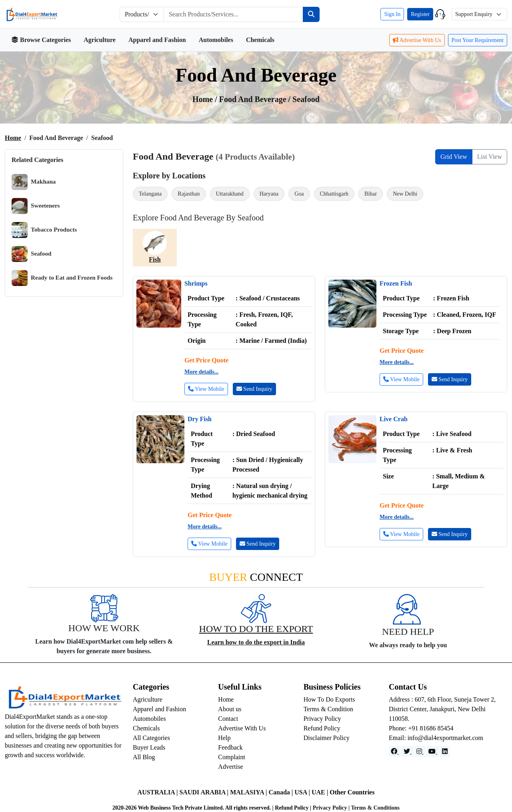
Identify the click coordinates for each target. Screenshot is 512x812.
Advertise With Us (417, 40)
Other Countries (352, 792)
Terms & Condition (328, 709)
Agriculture (100, 40)
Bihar (371, 194)
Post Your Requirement (478, 40)
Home (13, 138)
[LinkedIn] (445, 751)
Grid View (454, 157)
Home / (206, 99)
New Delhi (405, 194)
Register (420, 14)
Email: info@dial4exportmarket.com (436, 738)
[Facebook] (395, 751)
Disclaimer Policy (327, 738)
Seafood (31, 254)
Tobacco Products (44, 230)
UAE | (321, 792)
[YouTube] (433, 751)
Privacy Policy (322, 719)
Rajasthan (189, 194)
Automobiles (216, 40)
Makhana (34, 182)
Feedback (230, 747)
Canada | (281, 792)
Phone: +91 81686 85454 (421, 728)
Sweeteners (36, 206)
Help (224, 738)
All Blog (144, 757)
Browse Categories (41, 40)
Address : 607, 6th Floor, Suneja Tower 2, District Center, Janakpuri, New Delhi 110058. (442, 709)
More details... (201, 372)
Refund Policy (322, 728)
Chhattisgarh (334, 194)
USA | (303, 792)
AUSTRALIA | (159, 792)
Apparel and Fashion (157, 40)
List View (490, 157)
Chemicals (260, 40)
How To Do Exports (329, 699)
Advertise (230, 767)
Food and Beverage (254, 99)
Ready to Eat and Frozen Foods (62, 278)
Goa (299, 194)
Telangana (150, 194)
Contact (228, 719)
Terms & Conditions (375, 808)
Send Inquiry (254, 389)
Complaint (232, 757)
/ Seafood (304, 99)
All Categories (151, 738)
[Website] (408, 751)
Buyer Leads (149, 747)
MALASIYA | (249, 792)
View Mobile (206, 389)
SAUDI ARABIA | (205, 792)
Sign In (392, 14)
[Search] (311, 14)
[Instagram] (420, 751)
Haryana (269, 194)
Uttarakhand (230, 194)
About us (230, 709)
